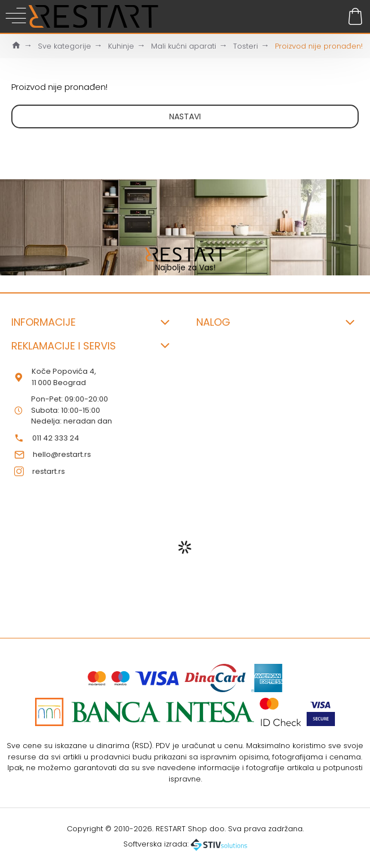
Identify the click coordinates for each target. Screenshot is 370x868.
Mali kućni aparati (184, 46)
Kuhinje (121, 46)
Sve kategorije (64, 46)
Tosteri (246, 46)
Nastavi (185, 116)
